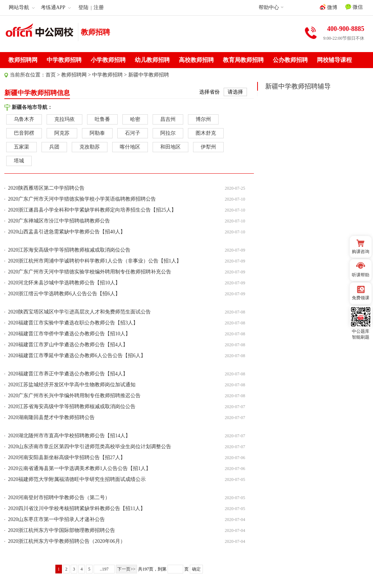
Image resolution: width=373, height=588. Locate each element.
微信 (354, 7)
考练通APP (56, 7)
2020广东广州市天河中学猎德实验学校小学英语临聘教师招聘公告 (82, 199)
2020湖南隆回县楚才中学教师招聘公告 (51, 417)
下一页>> (126, 569)
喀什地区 (130, 147)
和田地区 (170, 147)
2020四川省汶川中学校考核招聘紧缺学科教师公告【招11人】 (77, 508)
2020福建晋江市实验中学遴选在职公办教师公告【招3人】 (73, 323)
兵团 (54, 147)
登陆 (83, 7)
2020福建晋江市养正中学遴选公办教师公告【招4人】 (68, 374)
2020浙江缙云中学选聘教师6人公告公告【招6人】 (64, 294)
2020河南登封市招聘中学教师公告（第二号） (59, 498)
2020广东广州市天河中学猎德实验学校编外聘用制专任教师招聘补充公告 (90, 272)
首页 (51, 75)
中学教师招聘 (64, 60)
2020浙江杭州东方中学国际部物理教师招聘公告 (62, 530)
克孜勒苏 (90, 147)
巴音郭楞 (24, 133)
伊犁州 (208, 147)
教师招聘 (95, 32)
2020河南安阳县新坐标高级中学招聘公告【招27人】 (67, 457)
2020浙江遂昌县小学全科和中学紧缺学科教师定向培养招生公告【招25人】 (92, 210)
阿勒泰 (97, 133)
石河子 (133, 133)
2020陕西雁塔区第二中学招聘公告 (46, 188)
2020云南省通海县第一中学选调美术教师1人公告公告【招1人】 (79, 468)
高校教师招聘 (196, 60)
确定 (196, 569)
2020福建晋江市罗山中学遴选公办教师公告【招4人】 (68, 345)
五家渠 (21, 147)
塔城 (19, 161)
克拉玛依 (64, 119)
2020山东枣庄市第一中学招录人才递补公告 (56, 519)
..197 (104, 569)
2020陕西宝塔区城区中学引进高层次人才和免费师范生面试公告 (79, 312)
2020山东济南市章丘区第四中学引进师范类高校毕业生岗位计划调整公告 (90, 447)
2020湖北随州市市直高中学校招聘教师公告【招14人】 (69, 436)
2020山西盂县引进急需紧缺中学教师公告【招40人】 (67, 232)
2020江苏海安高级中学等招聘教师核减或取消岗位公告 (69, 250)
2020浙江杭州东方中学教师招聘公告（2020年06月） (67, 541)
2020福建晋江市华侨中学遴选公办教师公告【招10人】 (69, 334)
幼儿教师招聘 (152, 60)
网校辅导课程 (334, 60)
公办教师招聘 (290, 60)
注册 (99, 7)
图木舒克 (206, 133)
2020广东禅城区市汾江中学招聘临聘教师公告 (59, 221)
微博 (329, 7)
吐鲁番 (102, 119)
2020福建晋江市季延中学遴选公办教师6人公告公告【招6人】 (77, 356)
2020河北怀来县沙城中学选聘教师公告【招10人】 (64, 283)
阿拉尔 (168, 133)
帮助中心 (269, 7)
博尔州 (203, 119)
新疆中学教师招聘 (149, 75)
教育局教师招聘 (243, 60)
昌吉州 (168, 119)
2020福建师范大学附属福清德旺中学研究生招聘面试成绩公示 (77, 479)
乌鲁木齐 (24, 119)
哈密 (135, 119)
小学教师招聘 (108, 60)
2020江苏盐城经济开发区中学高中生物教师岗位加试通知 (72, 385)
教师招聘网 (23, 60)
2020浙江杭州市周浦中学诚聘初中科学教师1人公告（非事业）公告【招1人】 (95, 261)
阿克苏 (62, 133)
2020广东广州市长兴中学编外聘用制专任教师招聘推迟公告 (74, 396)
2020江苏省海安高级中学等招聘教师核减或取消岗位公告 (72, 407)
